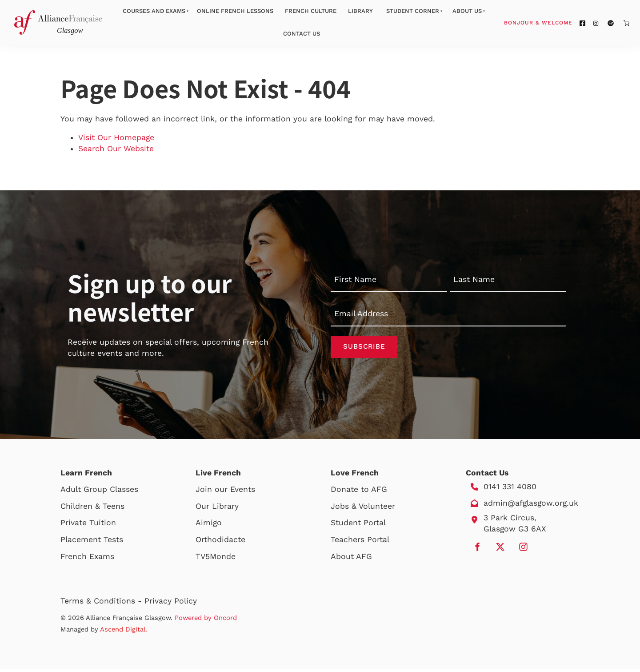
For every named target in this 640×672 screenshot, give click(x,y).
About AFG (351, 559)
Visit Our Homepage (116, 137)
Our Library (217, 509)
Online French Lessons (235, 11)
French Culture (311, 11)
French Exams (87, 559)
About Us (467, 11)
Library (360, 11)
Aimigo (209, 525)
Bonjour (555, 22)
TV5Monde (216, 559)
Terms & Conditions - (102, 604)
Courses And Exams (154, 11)
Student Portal (358, 525)
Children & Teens (92, 509)
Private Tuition (88, 525)
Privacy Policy (171, 604)
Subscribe (364, 348)
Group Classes (111, 492)
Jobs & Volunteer (363, 509)
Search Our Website (116, 149)
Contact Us (302, 34)
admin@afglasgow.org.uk (531, 506)
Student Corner (413, 11)
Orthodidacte (220, 542)
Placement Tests (92, 542)
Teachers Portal (360, 542)
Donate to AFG (359, 492)
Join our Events (225, 492)
